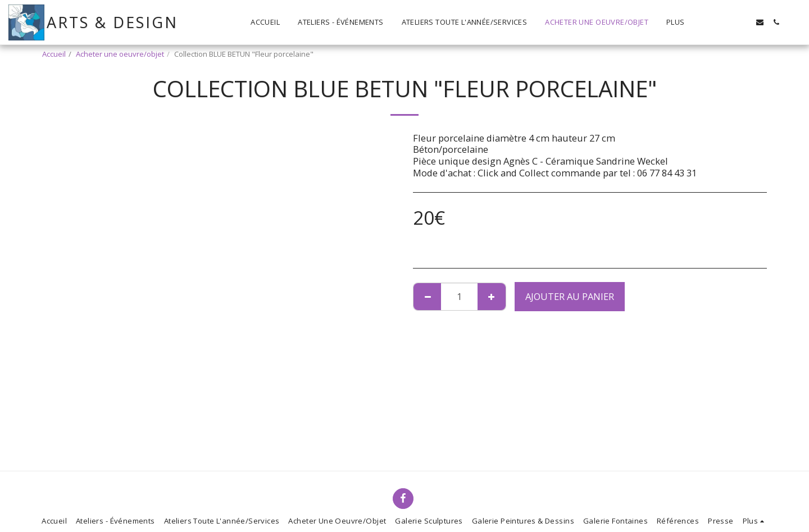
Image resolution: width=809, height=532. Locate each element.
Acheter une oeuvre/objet (120, 54)
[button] (727, 22)
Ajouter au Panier (570, 296)
